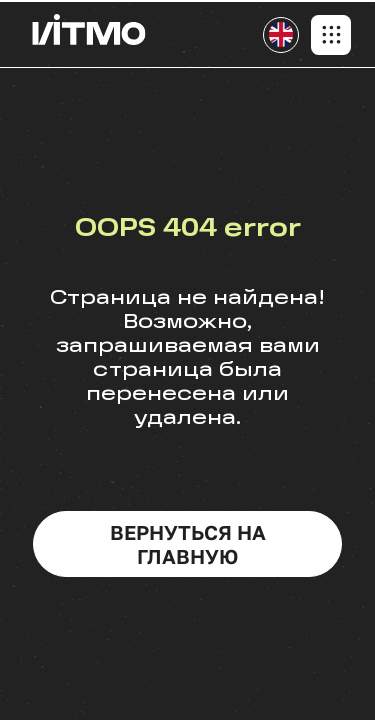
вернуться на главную (188, 544)
